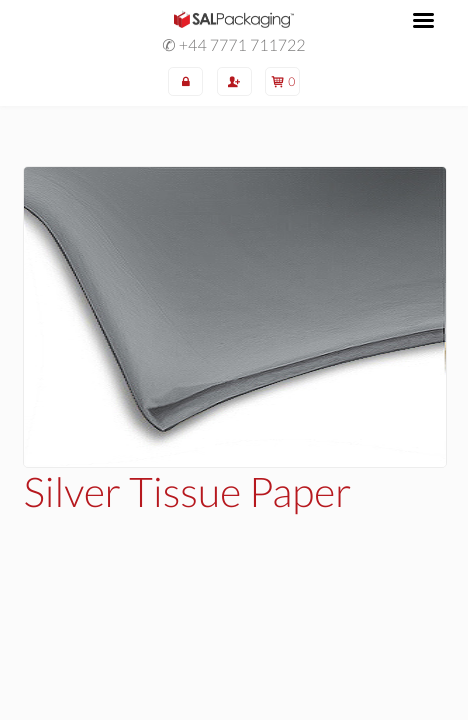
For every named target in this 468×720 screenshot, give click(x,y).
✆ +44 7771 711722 (233, 46)
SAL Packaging (234, 19)
